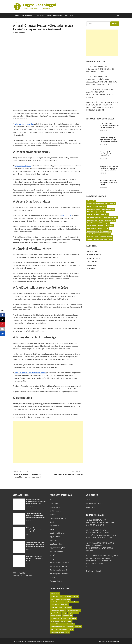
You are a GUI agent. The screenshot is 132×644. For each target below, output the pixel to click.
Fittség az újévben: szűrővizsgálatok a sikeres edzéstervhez (109, 154)
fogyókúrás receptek (57, 548)
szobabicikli (107, 234)
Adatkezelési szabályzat (95, 503)
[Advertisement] (48, 442)
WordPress (108, 641)
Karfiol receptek (92, 228)
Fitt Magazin (92, 251)
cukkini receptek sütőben (100, 206)
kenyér (100, 228)
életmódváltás (55, 526)
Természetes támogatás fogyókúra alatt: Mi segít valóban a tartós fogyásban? (109, 140)
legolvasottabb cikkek (93, 231)
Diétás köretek (91, 212)
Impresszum (91, 507)
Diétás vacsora (55, 511)
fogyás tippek (55, 537)
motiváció (53, 555)
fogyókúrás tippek (56, 551)
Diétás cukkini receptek (94, 209)
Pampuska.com (93, 265)
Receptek (40, 16)
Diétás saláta (101, 212)
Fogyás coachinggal (20, 33)
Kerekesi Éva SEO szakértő (23, 576)
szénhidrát (90, 237)
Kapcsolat (69, 16)
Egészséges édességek (111, 217)
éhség (110, 239)
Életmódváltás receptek (100, 239)
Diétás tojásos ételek (93, 215)
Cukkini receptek (94, 258)
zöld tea (90, 239)
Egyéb (15, 22)
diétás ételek (105, 215)
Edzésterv (53, 514)
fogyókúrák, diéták (56, 544)
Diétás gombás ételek (108, 209)
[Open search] (118, 16)
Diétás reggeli (55, 507)
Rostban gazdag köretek (58, 566)
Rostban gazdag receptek (59, 574)
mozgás (52, 559)
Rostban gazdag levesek (58, 570)
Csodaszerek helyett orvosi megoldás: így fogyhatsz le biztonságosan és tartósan (109, 168)
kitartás (106, 228)
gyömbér (100, 226)
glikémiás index (92, 226)
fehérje (101, 220)
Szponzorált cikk (56, 581)
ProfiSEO (22, 573)
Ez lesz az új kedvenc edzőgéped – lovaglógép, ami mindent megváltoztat (109, 125)
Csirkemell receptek (95, 255)
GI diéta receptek (104, 223)
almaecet (113, 204)
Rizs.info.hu (92, 269)
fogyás (52, 529)
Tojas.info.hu (92, 262)
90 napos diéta (91, 201)
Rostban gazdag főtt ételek (59, 562)
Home (17, 16)
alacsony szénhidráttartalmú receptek (98, 204)
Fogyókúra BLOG (28, 16)
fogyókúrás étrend (92, 223)
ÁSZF (88, 500)
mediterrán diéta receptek (95, 234)
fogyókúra (53, 540)
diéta (52, 500)
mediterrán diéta (106, 231)
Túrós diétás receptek (106, 237)
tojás (96, 237)
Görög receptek (109, 226)
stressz (52, 577)
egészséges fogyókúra (58, 518)
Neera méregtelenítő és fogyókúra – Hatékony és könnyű (108, 182)
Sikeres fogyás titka (55, 16)
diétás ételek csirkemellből (95, 217)
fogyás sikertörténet (57, 533)
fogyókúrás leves (110, 220)
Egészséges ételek (92, 220)
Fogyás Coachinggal (40, 5)
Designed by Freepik (94, 571)
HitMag (117, 641)
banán (89, 206)
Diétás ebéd (54, 503)
